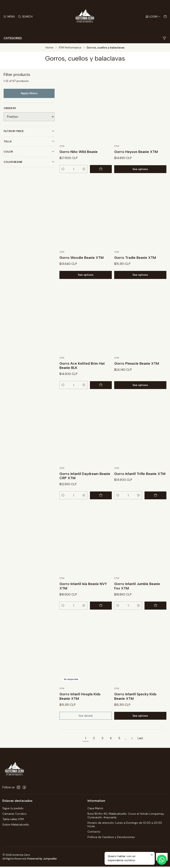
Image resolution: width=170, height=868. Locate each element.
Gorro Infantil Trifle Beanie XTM (136, 487)
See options (140, 169)
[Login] (153, 17)
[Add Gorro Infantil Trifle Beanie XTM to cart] (157, 506)
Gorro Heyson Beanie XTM (137, 152)
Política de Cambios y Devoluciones (111, 838)
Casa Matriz (95, 810)
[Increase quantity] (88, 169)
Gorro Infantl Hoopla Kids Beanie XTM (81, 708)
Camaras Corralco (14, 815)
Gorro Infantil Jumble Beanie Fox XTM (138, 597)
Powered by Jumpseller (42, 860)
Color (29, 152)
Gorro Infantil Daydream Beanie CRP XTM (80, 487)
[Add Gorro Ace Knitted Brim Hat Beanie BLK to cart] (103, 396)
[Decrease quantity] (63, 169)
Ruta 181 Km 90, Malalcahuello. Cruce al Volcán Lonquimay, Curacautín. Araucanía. (126, 817)
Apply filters (29, 93)
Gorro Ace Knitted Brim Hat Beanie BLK (82, 376)
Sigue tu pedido (13, 810)
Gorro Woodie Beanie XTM (82, 268)
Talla (29, 141)
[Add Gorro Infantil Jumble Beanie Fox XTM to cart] (157, 617)
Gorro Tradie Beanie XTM (136, 268)
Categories (85, 39)
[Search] (25, 17)
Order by (10, 108)
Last (140, 740)
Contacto (94, 833)
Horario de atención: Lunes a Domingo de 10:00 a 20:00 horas (125, 826)
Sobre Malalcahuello (16, 826)
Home (49, 48)
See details (86, 727)
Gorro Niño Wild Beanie (79, 152)
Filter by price (29, 131)
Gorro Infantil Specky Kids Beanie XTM (136, 708)
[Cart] (165, 17)
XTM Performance (70, 48)
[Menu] (9, 17)
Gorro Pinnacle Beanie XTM (137, 374)
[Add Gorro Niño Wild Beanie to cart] (103, 169)
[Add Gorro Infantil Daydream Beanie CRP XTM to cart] (103, 506)
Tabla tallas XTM (13, 821)
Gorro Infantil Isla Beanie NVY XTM (84, 597)
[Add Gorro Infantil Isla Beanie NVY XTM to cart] (103, 617)
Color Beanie (29, 162)
